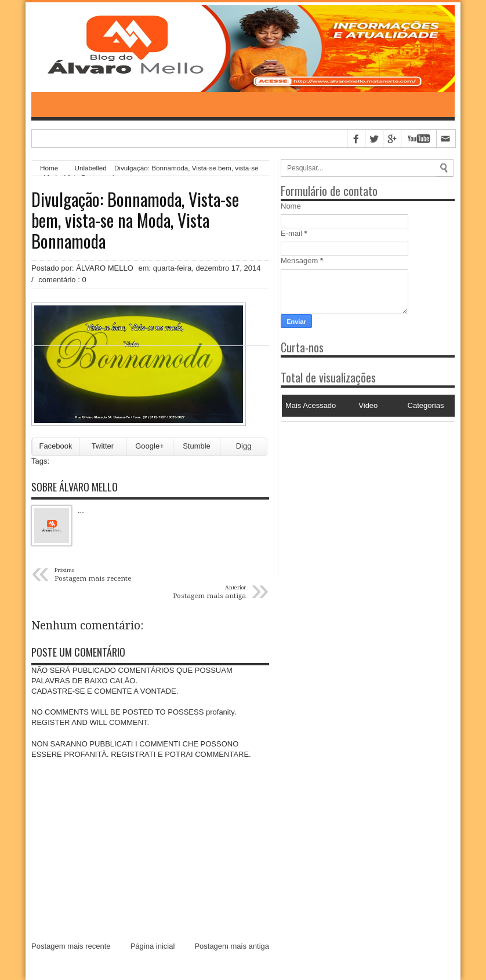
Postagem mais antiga (232, 946)
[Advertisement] (353, 494)
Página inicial (153, 946)
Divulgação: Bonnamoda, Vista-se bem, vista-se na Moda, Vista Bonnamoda (135, 220)
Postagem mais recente (71, 946)
